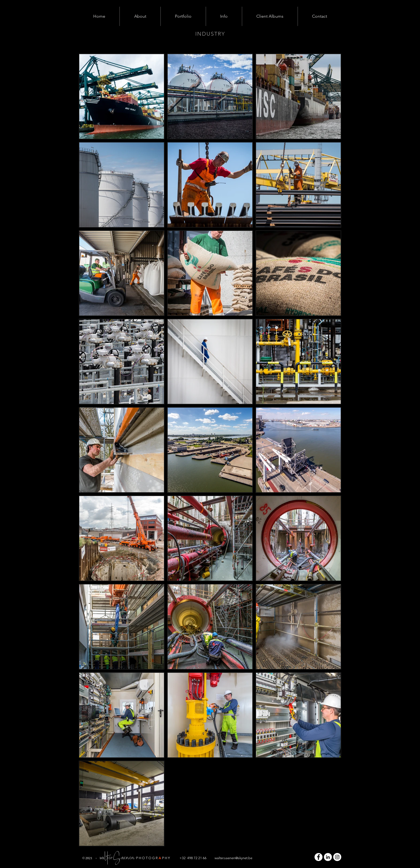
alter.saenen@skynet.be (235, 858)
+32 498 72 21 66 (193, 858)
